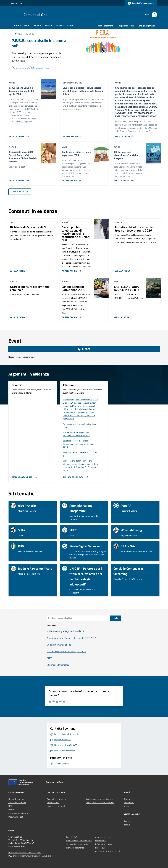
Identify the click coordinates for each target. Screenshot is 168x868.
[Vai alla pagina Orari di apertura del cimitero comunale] (20, 316)
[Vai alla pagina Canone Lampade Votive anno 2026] (71, 316)
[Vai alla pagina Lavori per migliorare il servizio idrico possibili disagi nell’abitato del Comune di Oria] (72, 135)
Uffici (11, 806)
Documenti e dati (16, 817)
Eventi (127, 824)
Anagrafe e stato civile (57, 799)
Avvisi (127, 806)
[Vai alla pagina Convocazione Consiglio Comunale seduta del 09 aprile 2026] (18, 135)
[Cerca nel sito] (154, 15)
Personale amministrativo (20, 813)
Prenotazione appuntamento (79, 841)
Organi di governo (16, 799)
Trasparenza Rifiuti (126, 26)
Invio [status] (116, 618)
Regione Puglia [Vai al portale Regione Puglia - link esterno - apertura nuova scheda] (16, 3)
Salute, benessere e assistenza (99, 799)
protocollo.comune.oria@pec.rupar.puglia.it (32, 856)
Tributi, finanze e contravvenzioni (100, 803)
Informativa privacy (104, 844)
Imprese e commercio (56, 806)
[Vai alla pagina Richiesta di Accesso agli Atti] (20, 270)
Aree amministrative (17, 803)
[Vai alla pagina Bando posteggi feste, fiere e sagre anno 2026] (71, 179)
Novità (38, 25)
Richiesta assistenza (75, 848)
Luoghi (127, 821)
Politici (11, 810)
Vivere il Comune (64, 25)
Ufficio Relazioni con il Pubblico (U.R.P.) (25, 853)
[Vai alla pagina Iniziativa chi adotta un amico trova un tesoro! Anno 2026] (125, 270)
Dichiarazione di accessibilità (108, 851)
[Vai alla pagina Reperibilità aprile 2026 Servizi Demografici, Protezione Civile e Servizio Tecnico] (18, 179)
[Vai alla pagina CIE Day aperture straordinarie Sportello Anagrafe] (123, 179)
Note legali (100, 848)
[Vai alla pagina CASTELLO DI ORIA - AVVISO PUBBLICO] (123, 316)
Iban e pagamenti (106, 26)
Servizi (48, 25)
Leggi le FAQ (72, 837)
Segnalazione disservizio (77, 844)
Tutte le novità (20, 192)
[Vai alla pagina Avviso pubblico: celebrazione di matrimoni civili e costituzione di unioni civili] (71, 270)
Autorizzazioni (53, 803)
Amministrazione (21, 25)
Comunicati (129, 803)
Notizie (127, 799)
